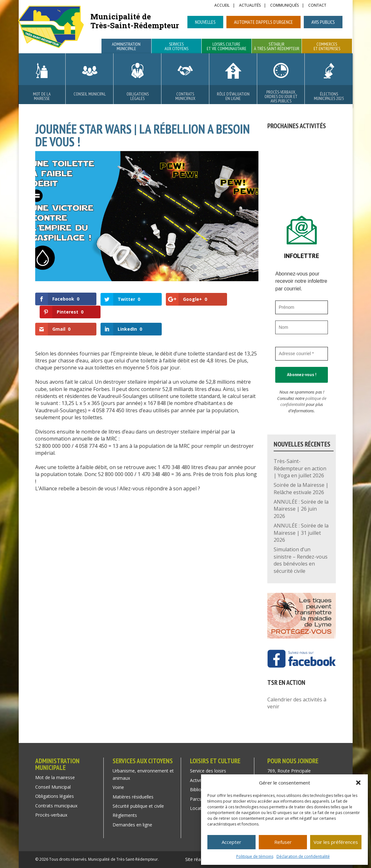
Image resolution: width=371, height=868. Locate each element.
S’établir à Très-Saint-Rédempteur (277, 47)
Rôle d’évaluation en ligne (233, 96)
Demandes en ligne (132, 825)
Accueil (222, 6)
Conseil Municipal (90, 94)
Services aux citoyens (176, 47)
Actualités (250, 6)
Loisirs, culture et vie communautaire (227, 47)
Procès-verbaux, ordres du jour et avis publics (281, 96)
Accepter (231, 842)
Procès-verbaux (51, 815)
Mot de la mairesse (42, 96)
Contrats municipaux (185, 96)
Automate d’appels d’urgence (264, 22)
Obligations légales (138, 96)
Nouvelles (205, 22)
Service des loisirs (208, 771)
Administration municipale (126, 47)
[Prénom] (302, 307)
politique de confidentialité (303, 401)
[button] (358, 783)
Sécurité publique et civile (138, 806)
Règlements (125, 815)
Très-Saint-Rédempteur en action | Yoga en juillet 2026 (300, 468)
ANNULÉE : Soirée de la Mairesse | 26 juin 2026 (301, 509)
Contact (317, 6)
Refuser (283, 842)
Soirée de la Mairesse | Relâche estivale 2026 (301, 488)
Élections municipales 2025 (329, 96)
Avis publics (323, 22)
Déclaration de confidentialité (303, 856)
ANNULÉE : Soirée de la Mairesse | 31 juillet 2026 (301, 533)
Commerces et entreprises (327, 47)
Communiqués (284, 6)
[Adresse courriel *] (302, 354)
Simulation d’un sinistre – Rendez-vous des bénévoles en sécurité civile (301, 560)
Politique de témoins (255, 856)
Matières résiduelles (133, 797)
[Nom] (302, 327)
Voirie (118, 787)
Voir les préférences (336, 842)
